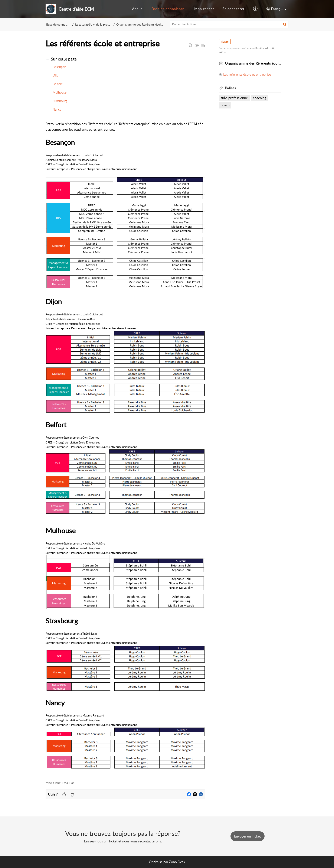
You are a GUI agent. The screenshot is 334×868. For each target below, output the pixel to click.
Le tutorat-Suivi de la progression (97, 24)
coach (225, 105)
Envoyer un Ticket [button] (248, 836)
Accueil (138, 9)
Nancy (57, 109)
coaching (260, 98)
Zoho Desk (177, 862)
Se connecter (233, 9)
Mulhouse (60, 92)
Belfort (58, 84)
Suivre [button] (225, 42)
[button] (256, 9)
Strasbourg (60, 101)
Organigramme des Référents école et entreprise (146, 24)
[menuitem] (138, 9)
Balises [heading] (230, 88)
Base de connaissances (171, 9)
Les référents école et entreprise (247, 74)
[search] (229, 24)
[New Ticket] (248, 836)
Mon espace (204, 9)
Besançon (59, 67)
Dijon (56, 75)
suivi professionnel (235, 98)
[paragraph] (125, 449)
